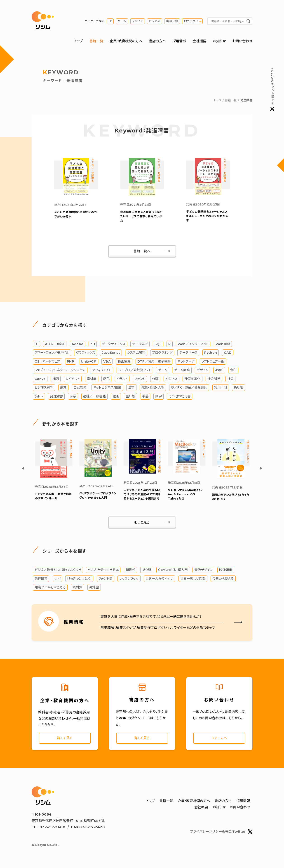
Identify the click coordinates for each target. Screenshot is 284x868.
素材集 (92, 381)
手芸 (145, 398)
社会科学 (214, 381)
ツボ (58, 581)
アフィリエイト (102, 372)
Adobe (78, 346)
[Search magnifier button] (249, 21)
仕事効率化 (192, 381)
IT (110, 21)
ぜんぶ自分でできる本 (103, 572)
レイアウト (73, 381)
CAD (228, 354)
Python (211, 354)
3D (93, 346)
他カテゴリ (191, 21)
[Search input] (228, 21)
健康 (116, 398)
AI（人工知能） (55, 346)
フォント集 (106, 581)
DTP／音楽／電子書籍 (154, 363)
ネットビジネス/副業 (107, 389)
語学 (158, 398)
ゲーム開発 (182, 372)
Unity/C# (89, 363)
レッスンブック (129, 581)
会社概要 (199, 41)
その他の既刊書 (180, 398)
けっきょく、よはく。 (79, 581)
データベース (188, 354)
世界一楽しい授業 (193, 581)
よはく (219, 372)
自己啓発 (80, 389)
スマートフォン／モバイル (52, 354)
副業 (63, 389)
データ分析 (140, 346)
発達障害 (56, 398)
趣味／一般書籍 (94, 398)
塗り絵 (130, 398)
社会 (231, 381)
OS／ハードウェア (47, 363)
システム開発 (136, 354)
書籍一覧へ (142, 253)
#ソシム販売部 (272, 90)
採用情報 (179, 41)
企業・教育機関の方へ (126, 41)
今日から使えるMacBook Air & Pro (185, 496)
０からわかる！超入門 (173, 572)
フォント (140, 381)
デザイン (138, 21)
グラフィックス (86, 354)
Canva (40, 381)
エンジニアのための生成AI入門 (142, 496)
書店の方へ (157, 41)
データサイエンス (113, 346)
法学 (131, 389)
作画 (155, 381)
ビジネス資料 (44, 389)
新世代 (130, 572)
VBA (107, 363)
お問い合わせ (242, 41)
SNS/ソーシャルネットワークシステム (60, 372)
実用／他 (172, 21)
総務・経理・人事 (153, 389)
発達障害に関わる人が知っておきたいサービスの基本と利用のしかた (141, 218)
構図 (56, 381)
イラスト (122, 381)
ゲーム (122, 21)
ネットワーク (186, 363)
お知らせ (219, 41)
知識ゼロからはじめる (50, 590)
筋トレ (39, 398)
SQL (158, 346)
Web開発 (223, 346)
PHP (70, 363)
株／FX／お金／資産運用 (189, 389)
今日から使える (223, 581)
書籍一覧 (96, 41)
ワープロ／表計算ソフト (135, 372)
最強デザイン (203, 572)
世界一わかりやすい (160, 581)
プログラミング (162, 354)
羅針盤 (94, 590)
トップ (79, 41)
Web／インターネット (193, 346)
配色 (107, 381)
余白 (233, 372)
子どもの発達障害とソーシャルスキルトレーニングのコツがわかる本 (207, 218)
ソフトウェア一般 (213, 363)
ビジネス (155, 21)
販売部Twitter (237, 835)
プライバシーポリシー (206, 835)
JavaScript (111, 354)
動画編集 (124, 363)
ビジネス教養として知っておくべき (58, 572)
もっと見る (142, 524)
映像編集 (226, 572)
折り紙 (238, 389)
